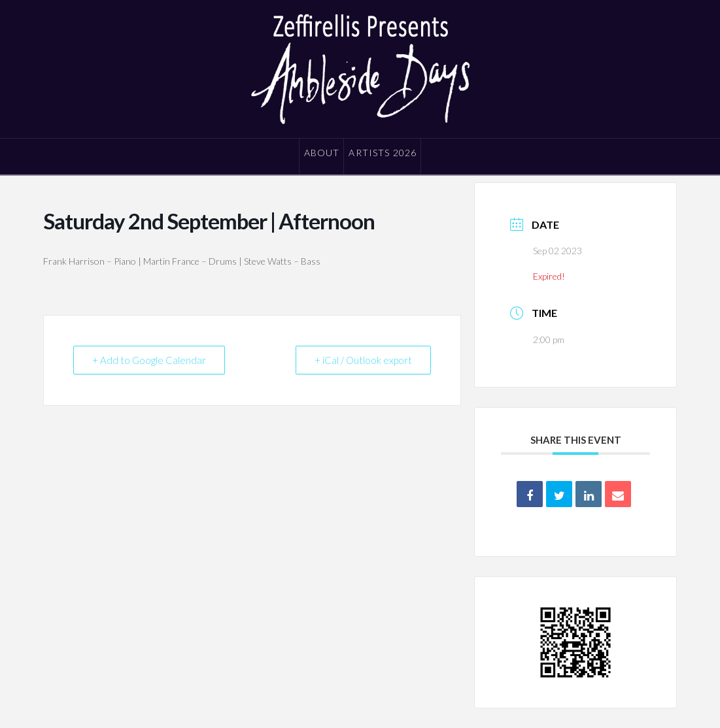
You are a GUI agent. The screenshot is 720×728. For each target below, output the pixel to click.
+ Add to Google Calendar (149, 360)
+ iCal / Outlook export (363, 360)
